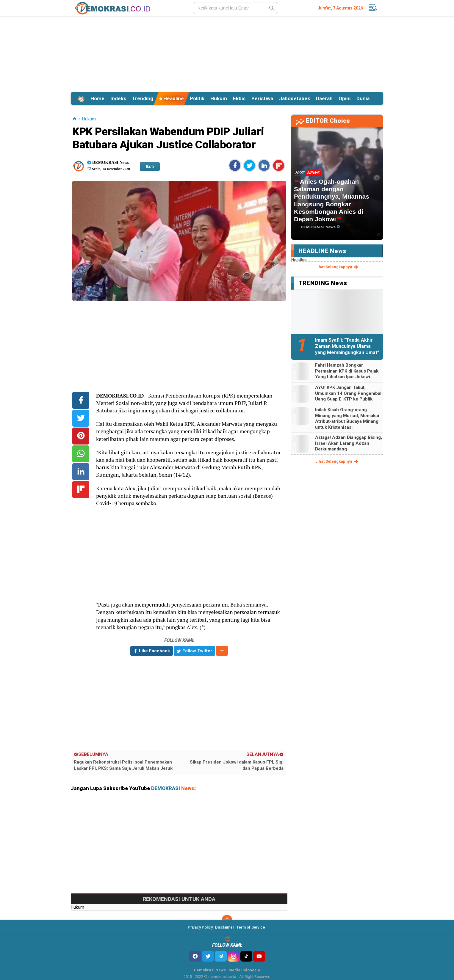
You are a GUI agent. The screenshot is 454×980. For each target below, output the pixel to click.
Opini (345, 98)
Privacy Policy (200, 927)
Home (97, 98)
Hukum (219, 98)
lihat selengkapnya (337, 267)
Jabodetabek (295, 98)
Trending (143, 98)
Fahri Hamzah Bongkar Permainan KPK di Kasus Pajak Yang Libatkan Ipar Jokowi (347, 371)
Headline (172, 98)
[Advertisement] (227, 53)
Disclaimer (225, 927)
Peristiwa (262, 98)
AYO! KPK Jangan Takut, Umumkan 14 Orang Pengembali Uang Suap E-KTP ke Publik (349, 393)
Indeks (118, 98)
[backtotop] (227, 920)
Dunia (363, 98)
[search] (235, 8)
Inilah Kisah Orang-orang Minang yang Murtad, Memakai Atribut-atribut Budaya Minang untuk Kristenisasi (347, 418)
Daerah (324, 98)
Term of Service (251, 927)
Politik (197, 98)
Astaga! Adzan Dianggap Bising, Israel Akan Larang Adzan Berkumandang (349, 443)
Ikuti (150, 167)
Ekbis (239, 98)
